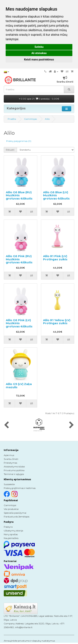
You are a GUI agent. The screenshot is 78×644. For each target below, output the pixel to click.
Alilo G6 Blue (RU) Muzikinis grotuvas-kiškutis (19, 195)
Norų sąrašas (11, 534)
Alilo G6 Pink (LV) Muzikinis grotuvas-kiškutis (19, 323)
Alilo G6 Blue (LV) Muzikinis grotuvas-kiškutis (56, 195)
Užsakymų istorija (13, 531)
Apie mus (9, 455)
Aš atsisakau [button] (39, 53)
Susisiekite (9, 484)
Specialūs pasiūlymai (15, 513)
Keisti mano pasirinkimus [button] (39, 60)
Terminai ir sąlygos (14, 474)
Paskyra (8, 527)
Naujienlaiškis (11, 538)
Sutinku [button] (39, 47)
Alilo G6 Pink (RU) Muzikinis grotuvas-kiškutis (19, 259)
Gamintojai (10, 505)
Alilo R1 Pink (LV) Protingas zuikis (55, 258)
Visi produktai (11, 509)
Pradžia (12, 119)
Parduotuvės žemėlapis (17, 517)
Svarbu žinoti (11, 459)
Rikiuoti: (10, 150)
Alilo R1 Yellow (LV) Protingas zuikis (57, 322)
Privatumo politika (14, 470)
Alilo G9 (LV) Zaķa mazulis (19, 386)
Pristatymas (10, 463)
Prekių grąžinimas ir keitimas (20, 488)
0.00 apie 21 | (39, 99)
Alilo (47, 119)
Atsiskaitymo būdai (14, 467)
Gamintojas (30, 119)
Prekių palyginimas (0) (19, 141)
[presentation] (6, 425)
